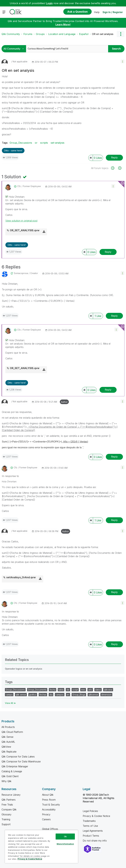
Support (6, 824)
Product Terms (91, 836)
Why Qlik (6, 781)
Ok (65, 836)
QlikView (6, 747)
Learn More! (63, 24)
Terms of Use (90, 826)
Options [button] (121, 34)
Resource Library (11, 795)
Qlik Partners (9, 800)
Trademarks (89, 821)
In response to (10, 476)
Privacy (46, 814)
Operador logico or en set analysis (24, 669)
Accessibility (49, 809)
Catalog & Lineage (12, 771)
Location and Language (62, 34)
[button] (123, 61)
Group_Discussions (21, 143)
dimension (106, 695)
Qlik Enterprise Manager (15, 766)
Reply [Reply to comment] (108, 252)
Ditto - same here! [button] (13, 150)
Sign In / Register (113, 12)
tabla (61, 690)
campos (60, 695)
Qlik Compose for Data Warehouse (21, 761)
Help (97, 12)
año (90, 690)
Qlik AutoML (8, 742)
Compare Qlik (9, 809)
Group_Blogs (79, 695)
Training (6, 819)
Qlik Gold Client (10, 776)
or (36, 143)
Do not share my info (95, 841)
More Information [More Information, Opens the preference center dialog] (65, 844)
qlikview (108, 690)
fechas (43, 695)
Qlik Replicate (9, 752)
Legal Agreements (93, 831)
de (68, 690)
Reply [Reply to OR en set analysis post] (114, 157)
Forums (28, 34)
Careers (46, 819)
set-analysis (58, 143)
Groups (40, 34)
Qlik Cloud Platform (12, 732)
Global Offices (50, 829)
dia (51, 695)
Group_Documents (37, 690)
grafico (33, 695)
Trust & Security (51, 805)
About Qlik (48, 795)
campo (9, 695)
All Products (8, 727)
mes (83, 690)
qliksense (93, 695)
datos (98, 690)
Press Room (49, 800)
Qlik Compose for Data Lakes (18, 757)
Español (84, 34)
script (75, 690)
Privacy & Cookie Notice (96, 816)
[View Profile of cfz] (19, 186)
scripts (44, 143)
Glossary (6, 814)
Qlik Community (11, 34)
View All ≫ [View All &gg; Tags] (10, 703)
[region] (41, 847)
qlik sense (21, 695)
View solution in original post (21, 221)
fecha (53, 690)
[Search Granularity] (15, 49)
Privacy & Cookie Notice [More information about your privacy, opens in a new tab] (30, 859)
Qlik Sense (7, 737)
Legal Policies (90, 811)
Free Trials (7, 805)
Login (49, 3)
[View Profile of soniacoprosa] (21, 273)
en (68, 695)
